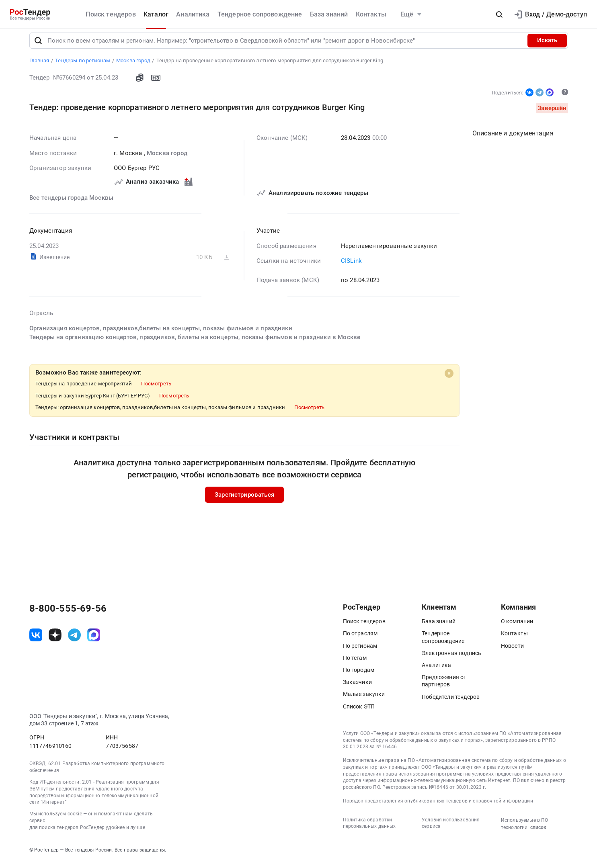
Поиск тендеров (111, 14)
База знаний (329, 14)
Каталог (156, 14)
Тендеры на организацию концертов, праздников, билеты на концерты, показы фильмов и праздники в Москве (195, 343)
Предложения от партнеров (444, 686)
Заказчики (357, 688)
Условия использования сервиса (451, 828)
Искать (547, 46)
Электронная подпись (451, 658)
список (538, 833)
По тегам (355, 663)
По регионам (360, 651)
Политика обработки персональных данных (369, 828)
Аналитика (193, 14)
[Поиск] (38, 46)
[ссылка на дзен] (55, 640)
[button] (499, 14)
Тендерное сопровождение (260, 14)
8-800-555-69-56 (68, 614)
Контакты (371, 14)
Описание (513, 139)
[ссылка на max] (94, 640)
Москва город (167, 158)
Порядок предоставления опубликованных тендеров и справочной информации (438, 806)
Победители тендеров (451, 702)
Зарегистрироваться (244, 500)
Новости (512, 651)
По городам (359, 675)
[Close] (449, 379)
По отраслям (360, 639)
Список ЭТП (359, 712)
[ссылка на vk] (36, 640)
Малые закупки (364, 700)
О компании (517, 627)
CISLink (351, 266)
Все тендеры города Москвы (71, 203)
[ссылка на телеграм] (74, 640)
